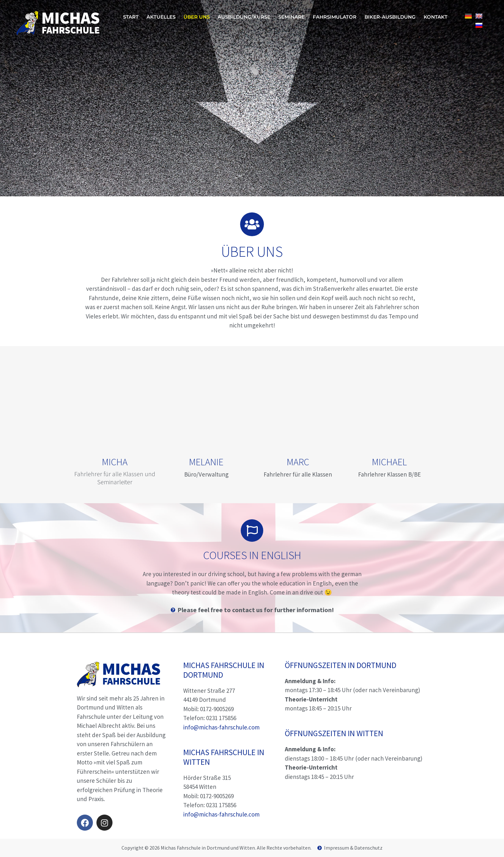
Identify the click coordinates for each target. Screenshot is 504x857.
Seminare (292, 17)
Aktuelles (161, 17)
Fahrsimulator (335, 17)
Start (131, 17)
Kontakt (436, 17)
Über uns (197, 17)
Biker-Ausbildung (390, 17)
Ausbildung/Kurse (244, 17)
